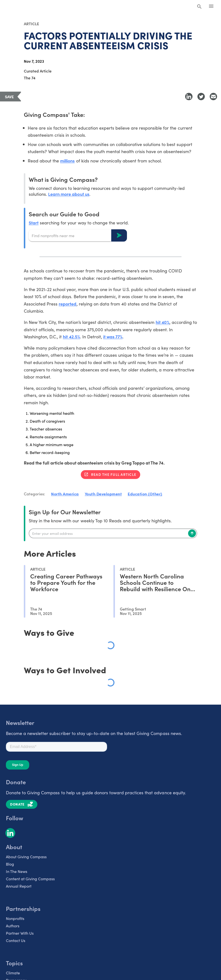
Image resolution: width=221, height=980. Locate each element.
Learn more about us (69, 194)
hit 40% (163, 322)
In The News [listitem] (17, 871)
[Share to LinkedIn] (189, 97)
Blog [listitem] (10, 864)
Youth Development (103, 494)
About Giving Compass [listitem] (26, 856)
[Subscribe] (192, 533)
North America (65, 494)
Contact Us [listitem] (16, 940)
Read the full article (114, 474)
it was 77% (114, 337)
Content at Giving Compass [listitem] (30, 878)
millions (68, 161)
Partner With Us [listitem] (20, 933)
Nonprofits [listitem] (15, 918)
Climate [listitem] (13, 972)
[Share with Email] (213, 97)
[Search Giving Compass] (199, 7)
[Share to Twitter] (201, 97)
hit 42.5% (72, 337)
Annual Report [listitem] (19, 886)
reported (68, 304)
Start (34, 223)
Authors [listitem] (13, 925)
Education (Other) (145, 494)
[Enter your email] (113, 533)
